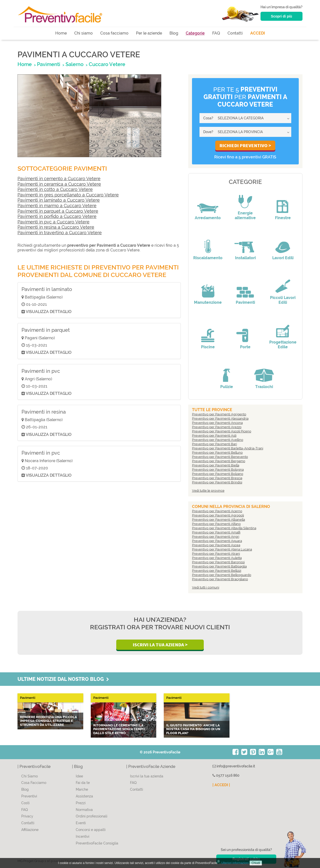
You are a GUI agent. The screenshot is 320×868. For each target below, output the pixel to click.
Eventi (81, 823)
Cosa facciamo (114, 33)
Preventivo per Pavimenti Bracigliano (220, 579)
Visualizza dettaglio (46, 312)
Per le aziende (149, 33)
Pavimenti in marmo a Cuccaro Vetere (57, 206)
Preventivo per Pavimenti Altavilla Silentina (224, 528)
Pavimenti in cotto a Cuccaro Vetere (55, 189)
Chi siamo (83, 33)
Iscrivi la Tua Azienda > (160, 645)
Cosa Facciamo (34, 783)
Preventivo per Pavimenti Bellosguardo (222, 575)
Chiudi (256, 863)
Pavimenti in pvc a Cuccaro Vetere (53, 222)
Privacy (27, 816)
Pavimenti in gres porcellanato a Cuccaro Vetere (68, 195)
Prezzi (81, 803)
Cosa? (208, 118)
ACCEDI (258, 33)
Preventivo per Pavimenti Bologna (218, 470)
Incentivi (82, 836)
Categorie (195, 33)
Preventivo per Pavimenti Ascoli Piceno (222, 431)
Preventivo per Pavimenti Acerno (217, 511)
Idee (79, 776)
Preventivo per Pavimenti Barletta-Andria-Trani (228, 448)
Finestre (283, 218)
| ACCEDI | (221, 785)
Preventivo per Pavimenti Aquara (217, 541)
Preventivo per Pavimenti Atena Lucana (222, 549)
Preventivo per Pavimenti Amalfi (216, 532)
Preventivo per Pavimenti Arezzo (217, 427)
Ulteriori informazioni (235, 863)
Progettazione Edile (283, 345)
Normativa (84, 810)
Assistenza (84, 796)
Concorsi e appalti (91, 830)
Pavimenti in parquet (46, 330)
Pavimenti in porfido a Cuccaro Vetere (57, 216)
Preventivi (29, 796)
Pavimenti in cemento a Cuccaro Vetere (59, 179)
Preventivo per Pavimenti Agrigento (219, 414)
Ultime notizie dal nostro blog (63, 679)
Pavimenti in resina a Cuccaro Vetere (56, 227)
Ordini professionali (91, 816)
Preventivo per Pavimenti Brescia (217, 478)
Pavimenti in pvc (41, 371)
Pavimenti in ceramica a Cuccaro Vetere (59, 184)
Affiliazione (30, 830)
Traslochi (264, 387)
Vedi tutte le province (208, 491)
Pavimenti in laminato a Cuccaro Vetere (59, 200)
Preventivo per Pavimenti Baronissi (218, 562)
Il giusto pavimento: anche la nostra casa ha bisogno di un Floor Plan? (193, 729)
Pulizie (227, 387)
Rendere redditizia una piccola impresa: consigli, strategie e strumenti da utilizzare (48, 721)
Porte (245, 347)
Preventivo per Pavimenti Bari (214, 444)
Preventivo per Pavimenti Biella (216, 465)
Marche (82, 789)
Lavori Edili (283, 258)
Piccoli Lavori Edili (283, 300)
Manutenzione (208, 302)
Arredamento (208, 218)
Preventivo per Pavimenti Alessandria (220, 418)
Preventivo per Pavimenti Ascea (216, 545)
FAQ (216, 33)
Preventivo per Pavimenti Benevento (220, 457)
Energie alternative (245, 215)
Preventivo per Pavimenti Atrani (216, 554)
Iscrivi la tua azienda (147, 776)
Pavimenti (245, 302)
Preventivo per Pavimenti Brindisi (217, 482)
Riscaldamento (208, 258)
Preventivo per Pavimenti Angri (216, 537)
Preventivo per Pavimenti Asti (214, 436)
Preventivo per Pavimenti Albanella (218, 520)
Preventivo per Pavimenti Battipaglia (219, 566)
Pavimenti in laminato (47, 289)
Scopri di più (282, 16)
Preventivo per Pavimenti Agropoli (218, 515)
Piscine (208, 347)
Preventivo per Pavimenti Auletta (217, 558)
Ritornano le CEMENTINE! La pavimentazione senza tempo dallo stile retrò (119, 729)
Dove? (208, 132)
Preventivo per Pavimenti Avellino (218, 440)
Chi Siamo (29, 776)
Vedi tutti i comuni (206, 587)
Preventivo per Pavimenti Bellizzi (217, 571)
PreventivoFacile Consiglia (97, 843)
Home (61, 33)
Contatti (235, 33)
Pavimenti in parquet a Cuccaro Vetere (58, 211)
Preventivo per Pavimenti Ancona (217, 423)
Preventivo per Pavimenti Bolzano (218, 474)
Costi (25, 803)
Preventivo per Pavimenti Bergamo (219, 461)
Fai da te (83, 783)
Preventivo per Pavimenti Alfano (216, 524)
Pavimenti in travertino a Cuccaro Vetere (60, 233)
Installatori (245, 258)
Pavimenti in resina (44, 412)
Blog (174, 33)
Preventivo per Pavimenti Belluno (217, 453)
